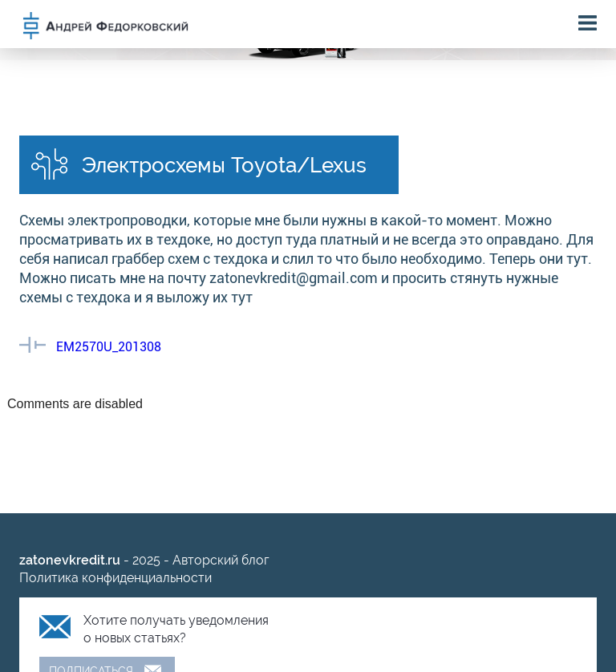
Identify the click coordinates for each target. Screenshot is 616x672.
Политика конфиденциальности (115, 578)
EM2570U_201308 (109, 347)
